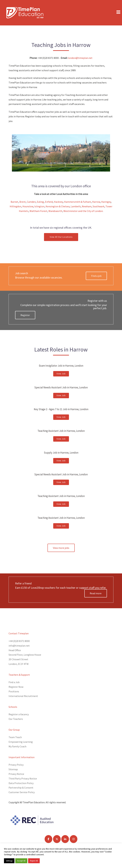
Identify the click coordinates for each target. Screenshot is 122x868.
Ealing (40, 202)
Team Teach (15, 737)
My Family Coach (17, 746)
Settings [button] (9, 861)
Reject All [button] (34, 861)
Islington (39, 206)
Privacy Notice (16, 774)
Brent (23, 202)
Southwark (98, 206)
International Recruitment (23, 696)
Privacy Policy (16, 765)
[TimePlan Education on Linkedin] (65, 839)
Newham (87, 206)
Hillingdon (15, 206)
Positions (14, 691)
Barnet (14, 202)
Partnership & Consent (21, 788)
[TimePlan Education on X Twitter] (57, 839)
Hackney (58, 202)
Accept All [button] (21, 861)
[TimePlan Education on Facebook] (48, 839)
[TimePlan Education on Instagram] (74, 839)
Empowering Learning (21, 742)
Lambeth (76, 206)
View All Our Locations (61, 237)
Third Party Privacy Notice (23, 778)
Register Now (16, 687)
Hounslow (28, 206)
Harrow (96, 202)
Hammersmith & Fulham (78, 202)
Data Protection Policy (21, 783)
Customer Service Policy (22, 792)
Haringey (106, 202)
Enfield (49, 202)
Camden (31, 202)
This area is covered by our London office (61, 186)
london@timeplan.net (80, 58)
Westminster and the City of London (83, 211)
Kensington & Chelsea (58, 206)
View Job (61, 374)
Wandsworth (55, 211)
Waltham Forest (38, 211)
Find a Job (14, 682)
